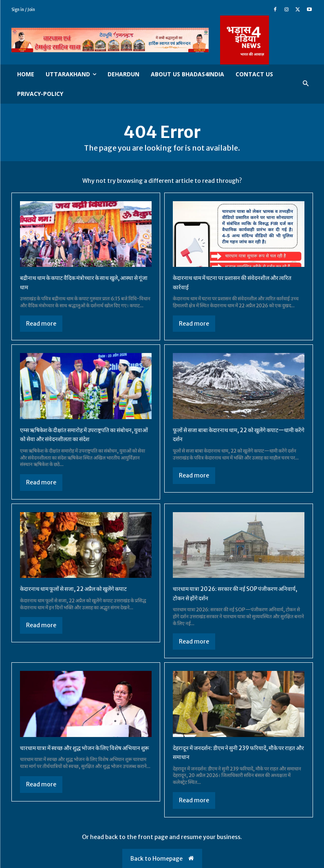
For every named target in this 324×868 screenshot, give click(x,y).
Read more (41, 324)
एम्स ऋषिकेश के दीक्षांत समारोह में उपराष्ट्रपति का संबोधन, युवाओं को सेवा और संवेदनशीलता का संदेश (80, 434)
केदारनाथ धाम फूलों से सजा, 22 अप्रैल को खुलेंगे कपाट (83, 588)
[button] (305, 84)
